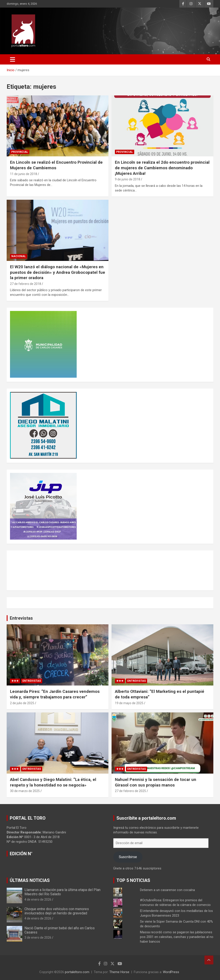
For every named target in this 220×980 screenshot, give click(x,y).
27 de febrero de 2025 (130, 791)
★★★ (15, 681)
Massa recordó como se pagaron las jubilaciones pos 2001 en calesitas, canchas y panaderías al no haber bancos (177, 937)
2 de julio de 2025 (22, 703)
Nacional (19, 256)
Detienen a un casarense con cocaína (167, 890)
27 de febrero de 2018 (26, 284)
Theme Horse (119, 972)
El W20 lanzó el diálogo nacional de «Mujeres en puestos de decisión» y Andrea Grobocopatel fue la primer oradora (58, 272)
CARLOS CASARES (110, 571)
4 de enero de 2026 (38, 899)
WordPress (171, 972)
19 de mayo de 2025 (129, 703)
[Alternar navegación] (13, 59)
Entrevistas (21, 618)
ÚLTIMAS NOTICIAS (30, 880)
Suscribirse (128, 857)
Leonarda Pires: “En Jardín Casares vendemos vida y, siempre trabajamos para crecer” (55, 694)
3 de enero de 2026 (38, 938)
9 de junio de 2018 (128, 179)
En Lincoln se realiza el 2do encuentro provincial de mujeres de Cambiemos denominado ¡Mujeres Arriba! (162, 168)
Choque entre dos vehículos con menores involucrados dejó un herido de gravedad (57, 911)
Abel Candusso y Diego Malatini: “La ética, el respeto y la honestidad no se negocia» (53, 782)
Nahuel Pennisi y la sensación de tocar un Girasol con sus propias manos (156, 782)
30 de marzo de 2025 (25, 791)
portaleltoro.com (77, 972)
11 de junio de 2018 (24, 174)
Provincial (20, 152)
